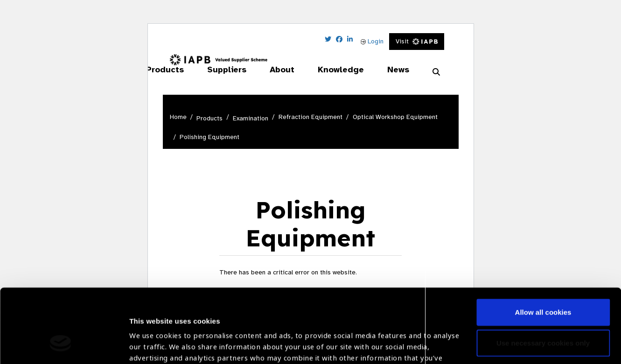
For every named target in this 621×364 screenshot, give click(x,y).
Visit (417, 41)
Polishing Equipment (209, 137)
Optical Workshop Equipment (395, 117)
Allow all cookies (543, 249)
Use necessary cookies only (543, 279)
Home (178, 117)
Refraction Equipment (310, 117)
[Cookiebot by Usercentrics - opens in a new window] (60, 346)
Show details (151, 336)
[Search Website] (436, 72)
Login (372, 41)
